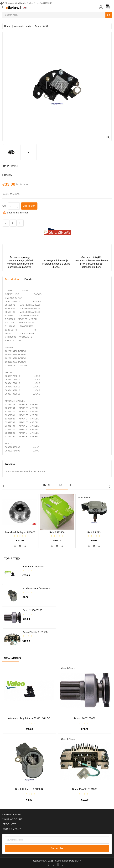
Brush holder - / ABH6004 (36, 588)
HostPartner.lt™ (73, 861)
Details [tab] (29, 279)
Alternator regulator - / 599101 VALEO (35, 568)
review (7, 175)
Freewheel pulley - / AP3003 (20, 532)
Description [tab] (12, 279)
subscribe (57, 848)
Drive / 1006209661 (33, 610)
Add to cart (30, 206)
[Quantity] (12, 206)
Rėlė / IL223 (94, 532)
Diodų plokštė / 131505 (35, 632)
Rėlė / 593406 (57, 532)
